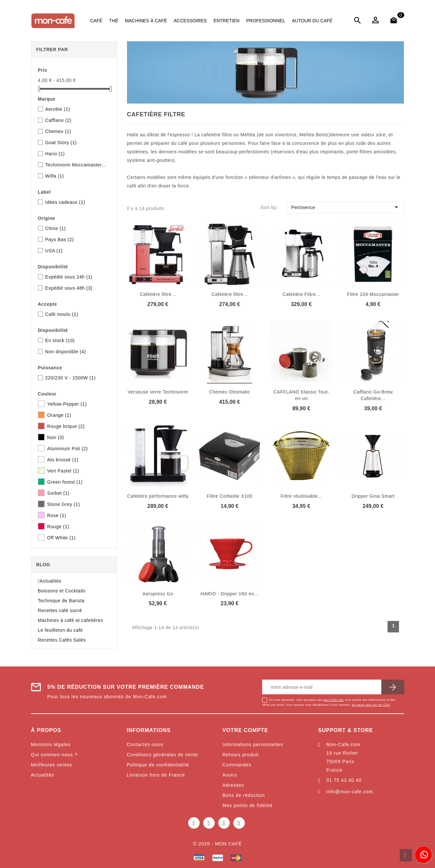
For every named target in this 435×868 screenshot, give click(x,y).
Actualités (43, 775)
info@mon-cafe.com (350, 792)
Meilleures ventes (52, 765)
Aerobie (58, 109)
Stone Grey (63, 504)
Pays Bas (59, 240)
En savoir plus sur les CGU (371, 705)
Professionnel (266, 21)
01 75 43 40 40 (344, 780)
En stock (60, 340)
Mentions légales (51, 744)
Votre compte (245, 730)
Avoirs (230, 775)
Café (96, 21)
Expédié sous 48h (69, 288)
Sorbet (58, 493)
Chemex (58, 131)
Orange (59, 415)
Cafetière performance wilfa (158, 496)
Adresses (233, 785)
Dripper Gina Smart (373, 496)
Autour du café (312, 21)
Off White (61, 538)
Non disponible (65, 352)
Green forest (65, 482)
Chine (55, 228)
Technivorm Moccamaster (76, 165)
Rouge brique (66, 426)
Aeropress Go (158, 594)
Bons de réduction (244, 795)
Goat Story (61, 143)
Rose (57, 515)
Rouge (58, 527)
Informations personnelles (253, 744)
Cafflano (58, 120)
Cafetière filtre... (158, 294)
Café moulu (62, 314)
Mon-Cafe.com (334, 700)
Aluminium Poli (67, 449)
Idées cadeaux (65, 202)
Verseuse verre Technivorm (158, 392)
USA (54, 251)
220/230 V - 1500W (70, 378)
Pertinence (346, 207)
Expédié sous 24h (69, 277)
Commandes (237, 765)
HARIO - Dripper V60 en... (230, 594)
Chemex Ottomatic (230, 392)
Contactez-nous (145, 744)
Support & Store (346, 730)
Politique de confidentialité (158, 765)
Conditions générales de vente (162, 755)
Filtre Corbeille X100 (230, 496)
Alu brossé (63, 460)
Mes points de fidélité (248, 805)
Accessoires (190, 21)
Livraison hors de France (156, 775)
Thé (114, 21)
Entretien (226, 21)
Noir (55, 437)
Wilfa (55, 176)
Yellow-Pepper (67, 404)
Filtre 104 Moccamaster (373, 294)
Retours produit (241, 755)
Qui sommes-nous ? (54, 755)
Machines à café (146, 21)
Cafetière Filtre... (301, 294)
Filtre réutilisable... (301, 496)
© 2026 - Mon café (217, 844)
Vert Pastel (63, 471)
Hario (55, 154)
